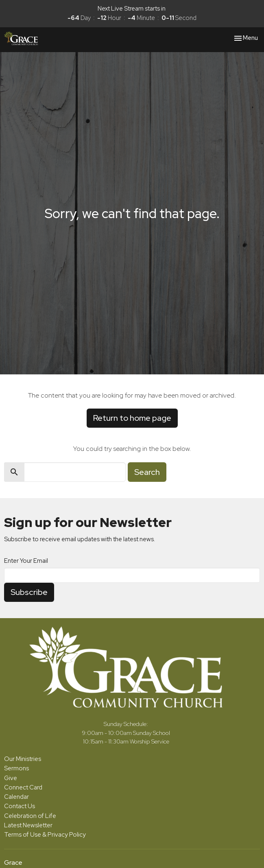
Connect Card (23, 787)
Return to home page (132, 418)
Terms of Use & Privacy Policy (45, 835)
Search (147, 472)
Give (11, 778)
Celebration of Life (30, 816)
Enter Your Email (26, 561)
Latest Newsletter (28, 825)
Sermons (16, 768)
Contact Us (20, 806)
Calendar (16, 797)
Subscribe (29, 592)
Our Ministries (23, 759)
